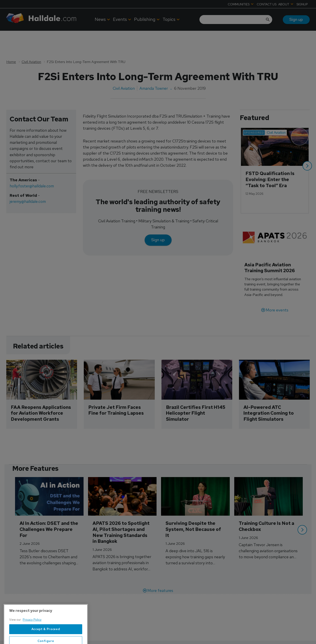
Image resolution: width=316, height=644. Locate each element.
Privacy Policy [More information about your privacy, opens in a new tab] (32, 631)
